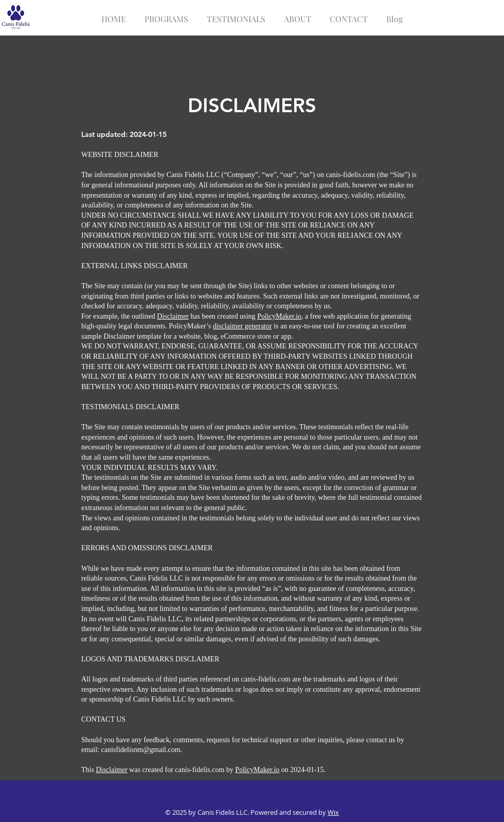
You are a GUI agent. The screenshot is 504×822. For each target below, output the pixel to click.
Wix (333, 812)
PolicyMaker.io (279, 316)
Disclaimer (173, 316)
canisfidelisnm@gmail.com (141, 750)
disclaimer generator (242, 326)
